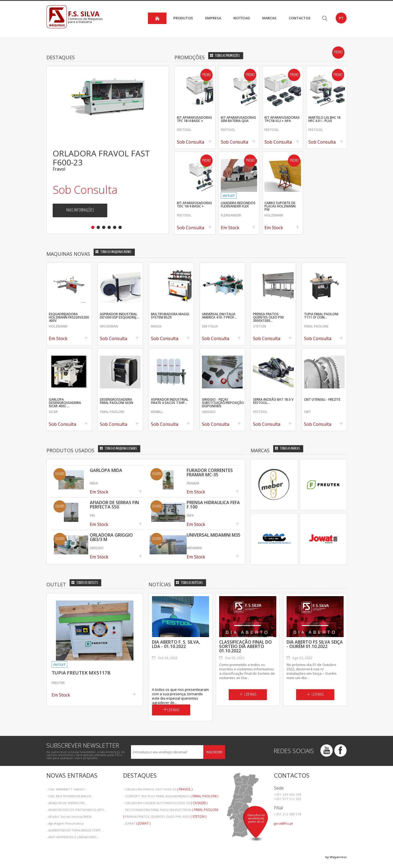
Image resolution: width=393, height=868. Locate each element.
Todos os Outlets (85, 583)
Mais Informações (80, 210)
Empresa (213, 18)
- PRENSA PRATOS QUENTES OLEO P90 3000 (165, 817)
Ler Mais (171, 710)
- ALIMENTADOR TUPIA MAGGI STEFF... (75, 830)
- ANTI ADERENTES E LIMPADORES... (73, 837)
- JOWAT (137, 823)
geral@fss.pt (283, 823)
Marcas (269, 18)
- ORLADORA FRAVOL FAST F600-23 (158, 789)
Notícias (242, 18)
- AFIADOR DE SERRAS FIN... (67, 803)
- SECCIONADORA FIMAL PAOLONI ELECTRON (171, 810)
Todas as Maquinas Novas (113, 252)
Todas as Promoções (225, 56)
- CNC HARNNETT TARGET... (67, 789)
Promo (338, 52)
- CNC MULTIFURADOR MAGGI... (70, 796)
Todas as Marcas (287, 449)
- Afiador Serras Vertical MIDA (69, 817)
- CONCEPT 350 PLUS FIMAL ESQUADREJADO (171, 796)
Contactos (300, 18)
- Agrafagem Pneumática (65, 823)
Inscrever (214, 752)
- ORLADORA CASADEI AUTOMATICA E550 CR (165, 803)
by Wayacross (336, 857)
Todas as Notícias (189, 583)
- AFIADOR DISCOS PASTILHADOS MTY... (76, 810)
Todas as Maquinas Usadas (118, 449)
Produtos (183, 18)
